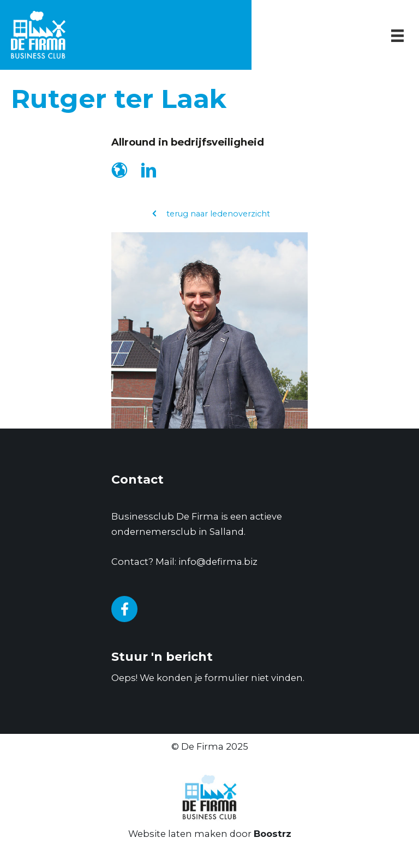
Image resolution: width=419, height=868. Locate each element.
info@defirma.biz (218, 562)
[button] (210, 214)
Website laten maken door (210, 834)
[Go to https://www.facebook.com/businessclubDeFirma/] (124, 609)
